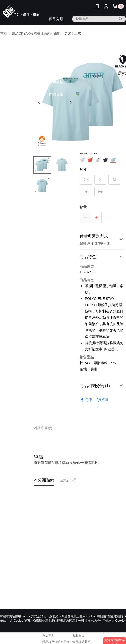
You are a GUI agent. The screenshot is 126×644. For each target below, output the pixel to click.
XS (86, 180)
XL (100, 191)
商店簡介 (48, 635)
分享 (86, 400)
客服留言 (78, 635)
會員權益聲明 (81, 642)
